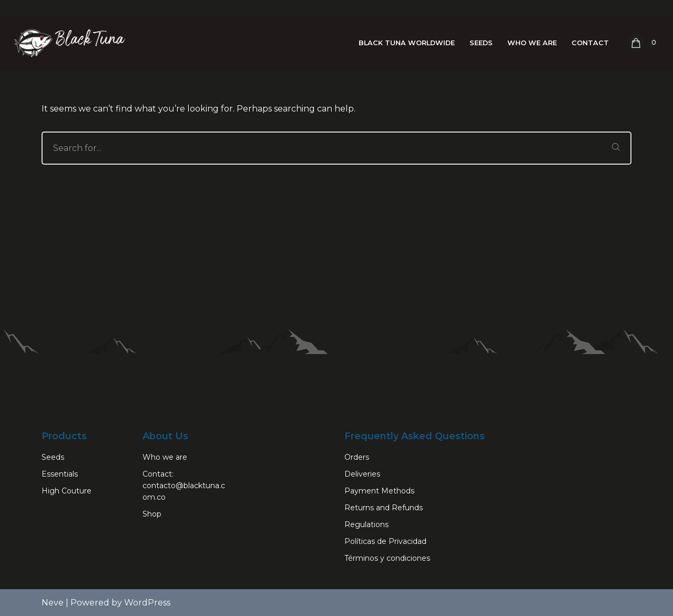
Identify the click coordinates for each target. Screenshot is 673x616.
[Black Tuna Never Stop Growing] (68, 43)
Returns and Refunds (384, 508)
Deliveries (362, 474)
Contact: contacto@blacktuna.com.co (184, 486)
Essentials (60, 474)
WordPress (147, 603)
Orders (357, 457)
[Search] (322, 148)
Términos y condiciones (387, 558)
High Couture (67, 491)
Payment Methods (379, 491)
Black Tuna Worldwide (407, 43)
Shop (152, 514)
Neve (53, 603)
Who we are (532, 43)
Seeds (481, 43)
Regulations (366, 524)
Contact (590, 43)
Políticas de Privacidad (385, 541)
